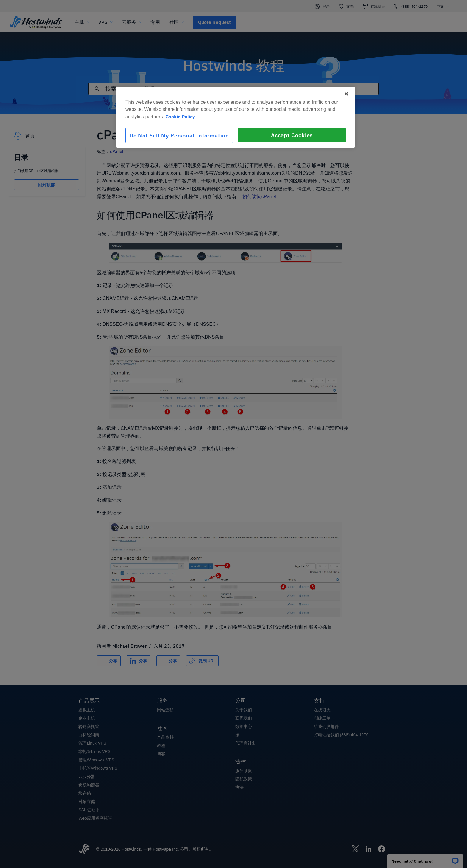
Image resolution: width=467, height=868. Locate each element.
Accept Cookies (292, 135)
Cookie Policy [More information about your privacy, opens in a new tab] (180, 117)
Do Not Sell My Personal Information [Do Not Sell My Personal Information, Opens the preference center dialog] (179, 135)
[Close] (346, 94)
